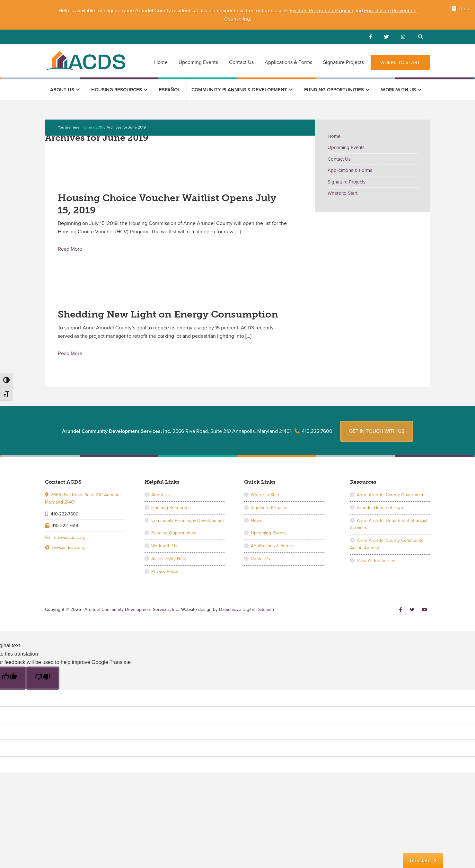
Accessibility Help (169, 569)
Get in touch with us (377, 442)
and (359, 11)
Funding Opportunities (174, 544)
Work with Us (164, 556)
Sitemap (266, 620)
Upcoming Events (346, 148)
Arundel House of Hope (381, 518)
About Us (161, 505)
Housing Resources (171, 518)
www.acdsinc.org (68, 558)
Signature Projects (347, 182)
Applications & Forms (350, 170)
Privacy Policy (165, 582)
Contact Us (339, 159)
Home (334, 136)
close (463, 11)
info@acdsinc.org (69, 548)
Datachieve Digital (237, 620)
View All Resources (376, 571)
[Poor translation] (43, 689)
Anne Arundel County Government (391, 505)
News (256, 531)
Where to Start (343, 193)
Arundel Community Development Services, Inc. (85, 60)
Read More (70, 249)
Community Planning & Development (188, 531)
